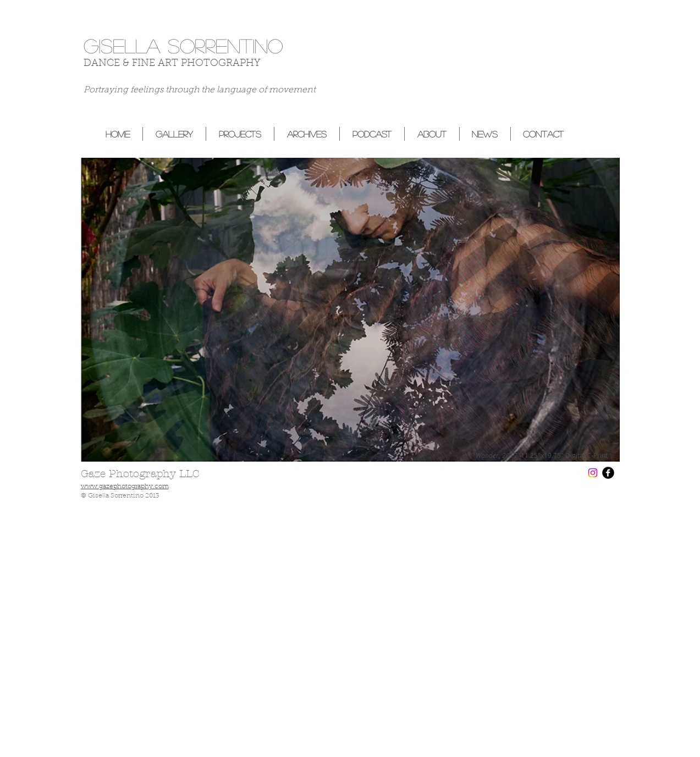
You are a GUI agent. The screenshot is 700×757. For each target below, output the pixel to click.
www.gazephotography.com (125, 487)
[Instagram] (593, 473)
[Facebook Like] (598, 100)
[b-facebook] (608, 473)
